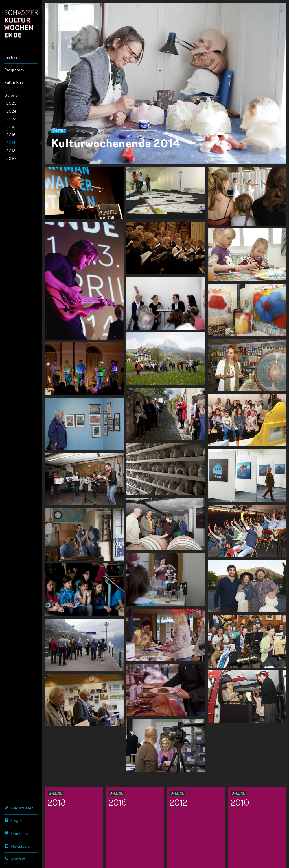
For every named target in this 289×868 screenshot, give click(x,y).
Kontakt (15, 859)
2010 (11, 158)
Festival (11, 57)
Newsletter (18, 846)
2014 (11, 143)
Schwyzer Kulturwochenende (21, 24)
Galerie (11, 95)
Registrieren (19, 808)
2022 (11, 119)
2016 (11, 135)
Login (13, 821)
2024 (11, 111)
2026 (11, 103)
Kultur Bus (14, 82)
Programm (14, 70)
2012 (11, 151)
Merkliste (16, 833)
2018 (11, 127)
